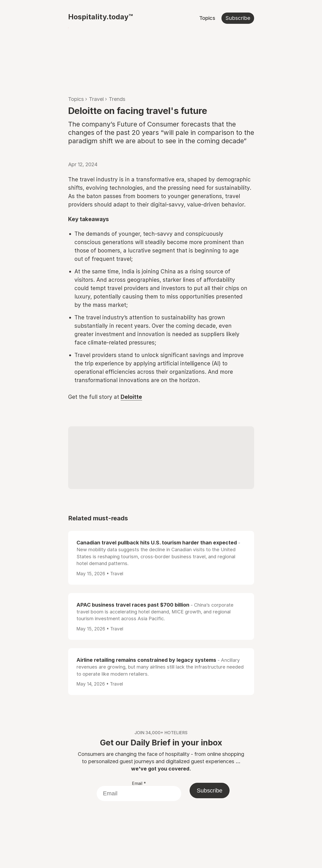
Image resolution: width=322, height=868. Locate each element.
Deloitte (131, 397)
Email (139, 783)
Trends (117, 99)
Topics (207, 18)
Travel (96, 99)
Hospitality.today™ (101, 17)
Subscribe (238, 18)
